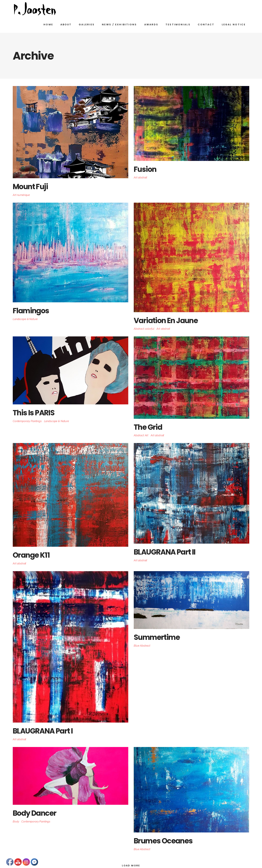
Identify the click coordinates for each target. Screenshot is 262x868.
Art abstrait (140, 177)
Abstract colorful (144, 329)
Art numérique (21, 195)
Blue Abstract (142, 646)
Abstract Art (141, 435)
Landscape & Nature (25, 319)
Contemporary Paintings (27, 421)
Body (16, 822)
